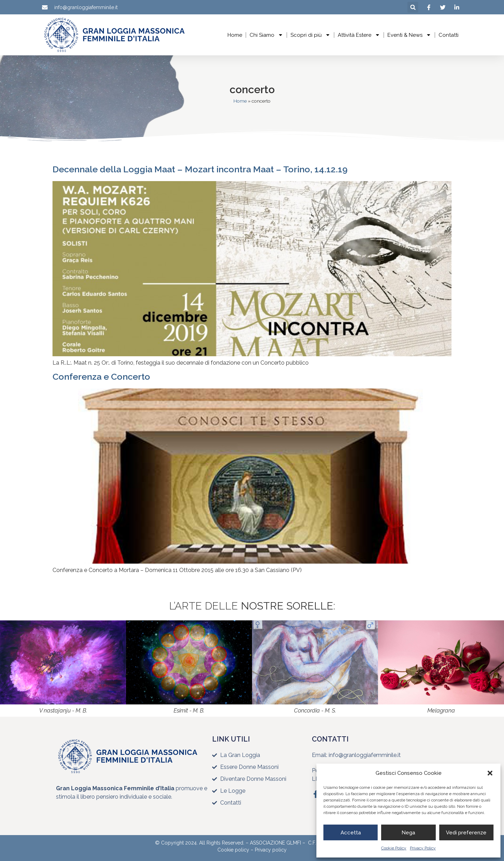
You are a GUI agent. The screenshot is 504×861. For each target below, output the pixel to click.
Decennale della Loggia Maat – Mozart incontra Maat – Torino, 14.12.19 (200, 169)
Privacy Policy (423, 848)
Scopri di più (310, 35)
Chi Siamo (266, 35)
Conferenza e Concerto (101, 377)
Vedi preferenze (466, 833)
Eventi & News (409, 35)
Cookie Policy (394, 848)
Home (235, 35)
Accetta (351, 833)
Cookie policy (233, 850)
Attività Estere (359, 35)
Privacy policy (271, 850)
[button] (490, 773)
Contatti (449, 35)
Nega (408, 833)
